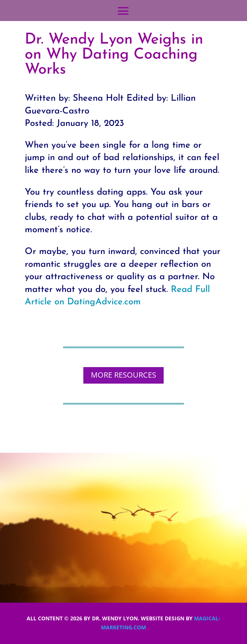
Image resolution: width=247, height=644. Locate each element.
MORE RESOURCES (123, 375)
